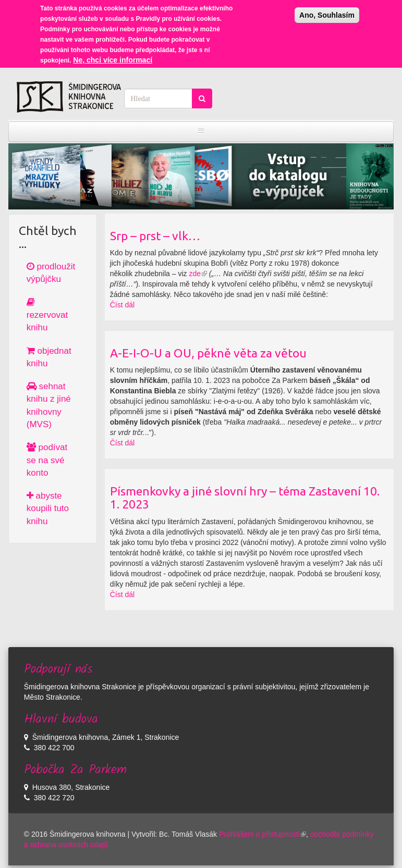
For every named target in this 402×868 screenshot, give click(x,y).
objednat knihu (49, 357)
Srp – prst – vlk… (155, 236)
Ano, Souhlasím (327, 10)
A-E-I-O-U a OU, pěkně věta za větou (208, 353)
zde (198, 274)
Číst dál (122, 305)
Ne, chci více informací (113, 55)
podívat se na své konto (47, 460)
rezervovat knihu (47, 315)
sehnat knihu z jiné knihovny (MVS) (49, 405)
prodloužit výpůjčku (51, 273)
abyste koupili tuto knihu (48, 509)
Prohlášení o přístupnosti (263, 834)
